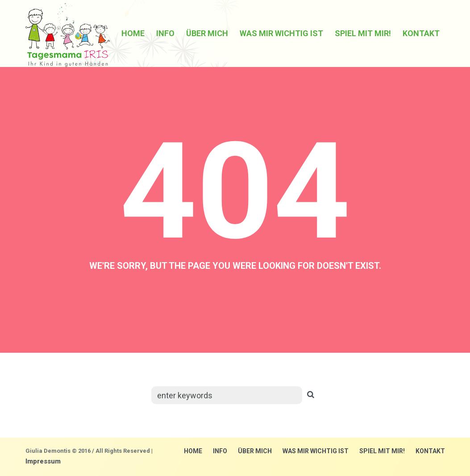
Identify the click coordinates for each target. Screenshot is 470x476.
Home (193, 451)
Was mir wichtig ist (316, 451)
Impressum (43, 461)
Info (220, 451)
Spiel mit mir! (382, 451)
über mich (255, 451)
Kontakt (430, 451)
